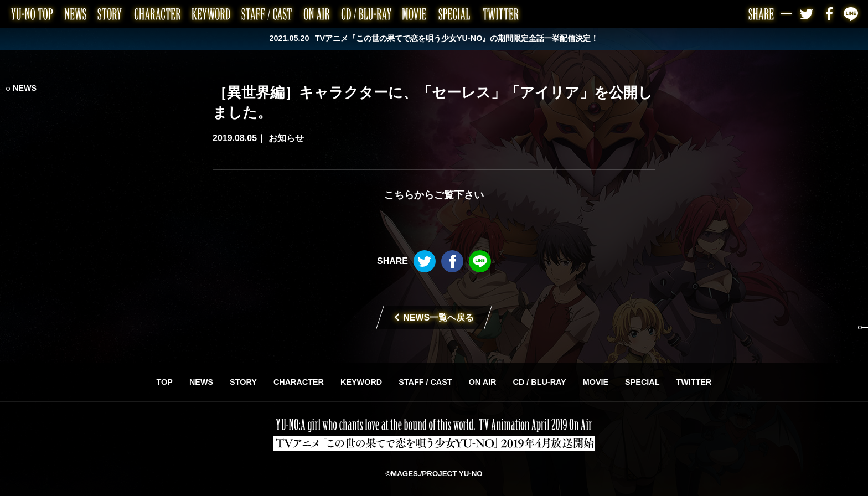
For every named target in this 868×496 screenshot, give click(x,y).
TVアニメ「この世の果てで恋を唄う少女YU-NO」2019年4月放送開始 (434, 435)
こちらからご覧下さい (434, 195)
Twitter (807, 14)
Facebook (829, 14)
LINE (851, 14)
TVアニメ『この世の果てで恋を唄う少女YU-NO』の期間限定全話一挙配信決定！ (457, 38)
